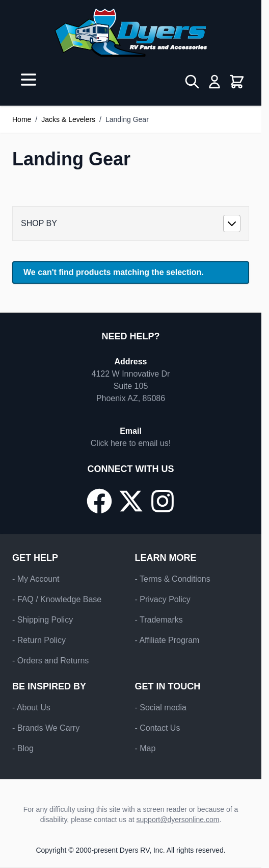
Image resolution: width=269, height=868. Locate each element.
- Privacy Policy (163, 599)
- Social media (161, 708)
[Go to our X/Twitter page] (131, 501)
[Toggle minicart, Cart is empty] (237, 82)
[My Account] (214, 82)
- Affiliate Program (167, 640)
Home (22, 119)
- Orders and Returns (50, 661)
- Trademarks (159, 620)
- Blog (23, 748)
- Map (145, 748)
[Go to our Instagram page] (163, 501)
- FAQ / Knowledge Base (57, 599)
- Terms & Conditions (173, 579)
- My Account (36, 579)
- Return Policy (39, 640)
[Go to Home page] (131, 33)
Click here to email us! (131, 443)
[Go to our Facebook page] (99, 501)
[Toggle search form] (192, 82)
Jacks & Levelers (68, 119)
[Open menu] (29, 80)
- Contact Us (158, 728)
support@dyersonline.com (178, 820)
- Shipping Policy (43, 620)
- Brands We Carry (46, 728)
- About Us (31, 708)
